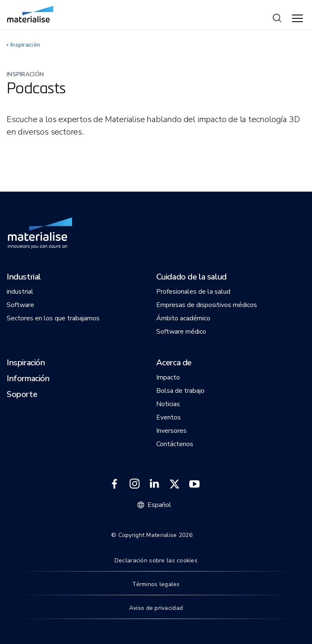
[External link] (115, 484)
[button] (24, 277)
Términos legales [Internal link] (156, 584)
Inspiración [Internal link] (25, 45)
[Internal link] (30, 14)
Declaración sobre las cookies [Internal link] (156, 560)
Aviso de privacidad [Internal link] (156, 608)
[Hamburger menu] (299, 19)
